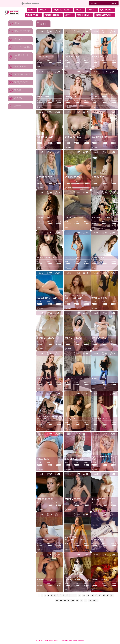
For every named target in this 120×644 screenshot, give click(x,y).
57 (69, 601)
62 (90, 601)
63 (94, 601)
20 (108, 595)
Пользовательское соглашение (72, 640)
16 (92, 595)
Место (69, 15)
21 (112, 595)
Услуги (92, 10)
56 (65, 601)
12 (75, 595)
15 (88, 595)
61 (86, 601)
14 (84, 595)
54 (57, 601)
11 (71, 595)
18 (100, 595)
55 (61, 601)
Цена (32, 10)
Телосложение (53, 15)
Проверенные (85, 15)
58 (73, 601)
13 (79, 595)
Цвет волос (107, 10)
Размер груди (34, 15)
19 (104, 595)
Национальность (62, 10)
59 (77, 601)
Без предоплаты (105, 15)
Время (80, 10)
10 (67, 595)
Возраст (44, 10)
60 (81, 601)
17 (96, 595)
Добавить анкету (30, 3)
